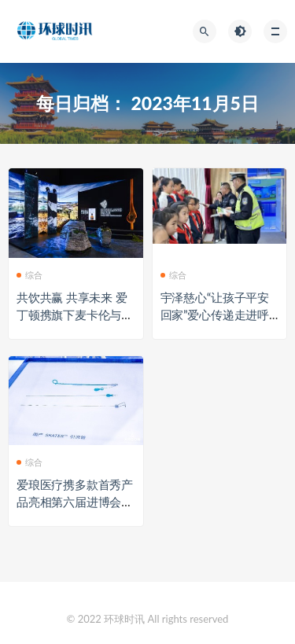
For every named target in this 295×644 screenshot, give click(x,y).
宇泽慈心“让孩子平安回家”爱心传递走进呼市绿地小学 (215, 315)
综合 (29, 275)
